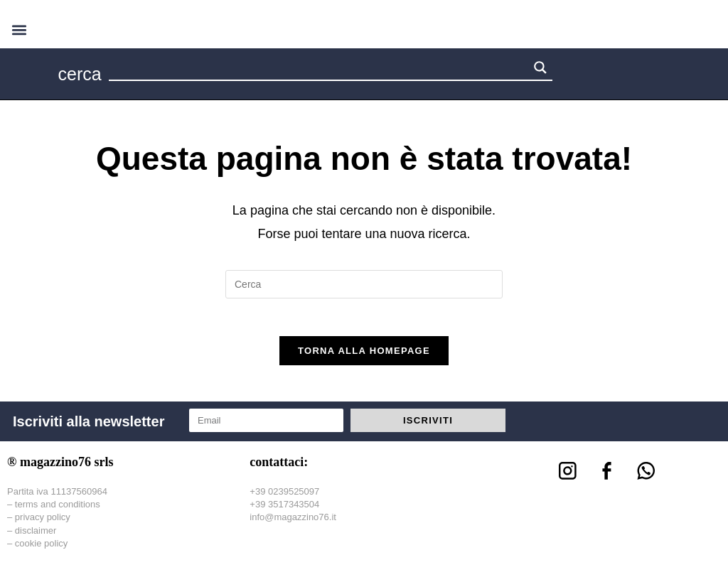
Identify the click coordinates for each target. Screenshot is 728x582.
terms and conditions (58, 511)
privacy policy (43, 523)
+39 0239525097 (284, 497)
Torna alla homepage (364, 356)
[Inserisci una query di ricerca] (364, 284)
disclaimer (36, 536)
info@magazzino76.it (293, 523)
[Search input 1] (319, 70)
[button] (19, 29)
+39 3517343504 (284, 511)
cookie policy (41, 549)
